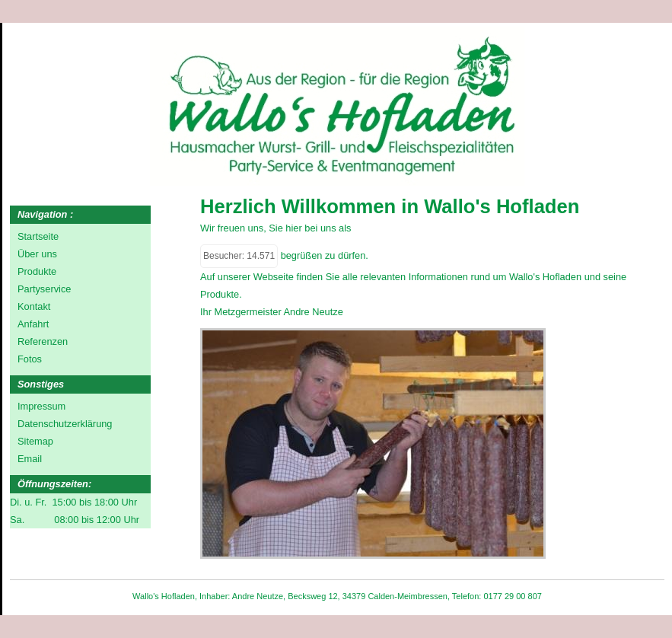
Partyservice (44, 289)
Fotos (30, 359)
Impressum (41, 406)
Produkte (37, 271)
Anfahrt (33, 324)
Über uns (37, 254)
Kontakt (34, 306)
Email (30, 459)
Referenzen (43, 341)
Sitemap (35, 441)
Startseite (38, 236)
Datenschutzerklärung (65, 424)
